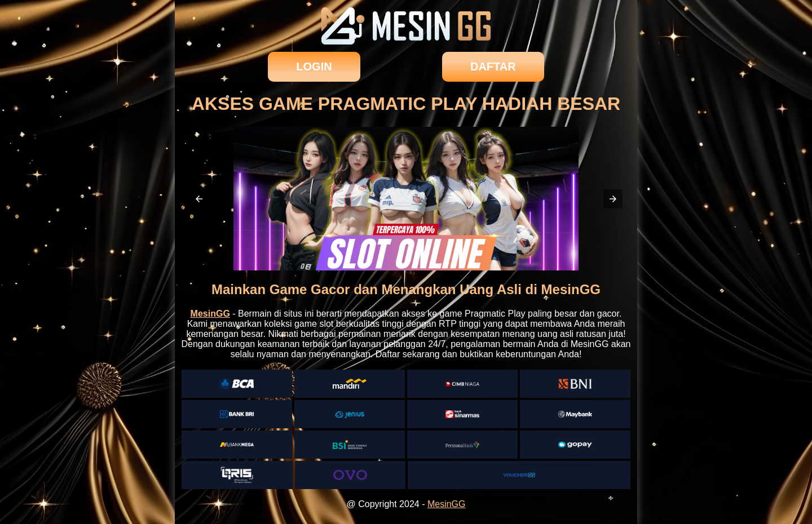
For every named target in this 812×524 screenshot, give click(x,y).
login (314, 66)
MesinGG (447, 504)
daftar (493, 66)
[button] (199, 199)
